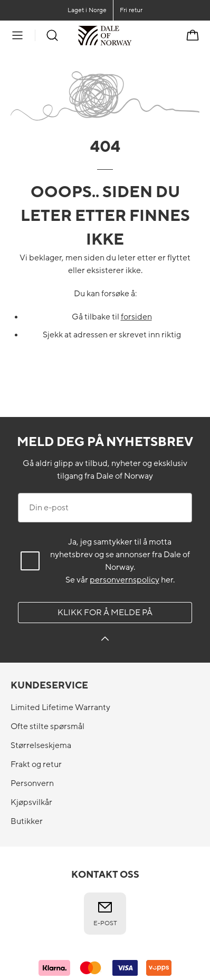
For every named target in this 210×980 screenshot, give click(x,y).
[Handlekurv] (193, 35)
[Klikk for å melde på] (105, 640)
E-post (105, 913)
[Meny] (17, 35)
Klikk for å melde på (105, 613)
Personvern (32, 783)
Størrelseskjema (41, 745)
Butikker (27, 821)
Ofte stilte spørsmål (47, 726)
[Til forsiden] (132, 35)
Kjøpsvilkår (31, 802)
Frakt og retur (36, 764)
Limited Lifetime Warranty (60, 707)
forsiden (136, 317)
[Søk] (52, 35)
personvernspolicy (125, 580)
